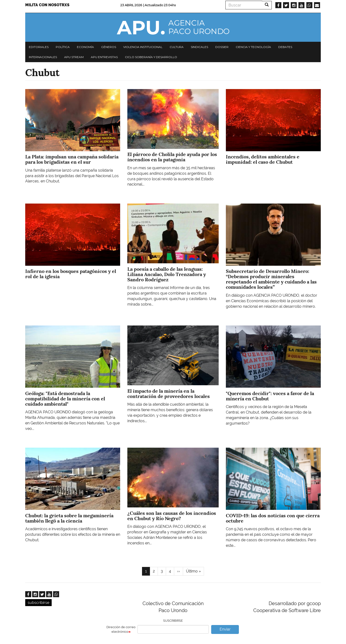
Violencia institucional (143, 47)
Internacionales (43, 57)
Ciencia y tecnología (253, 47)
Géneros (109, 47)
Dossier (222, 47)
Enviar (225, 629)
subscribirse (38, 603)
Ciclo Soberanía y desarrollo (151, 57)
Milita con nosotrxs (47, 5)
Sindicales (199, 47)
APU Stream (74, 57)
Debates (285, 47)
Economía (85, 47)
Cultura (177, 47)
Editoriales (39, 47)
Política (63, 47)
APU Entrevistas (104, 57)
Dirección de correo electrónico (121, 629)
